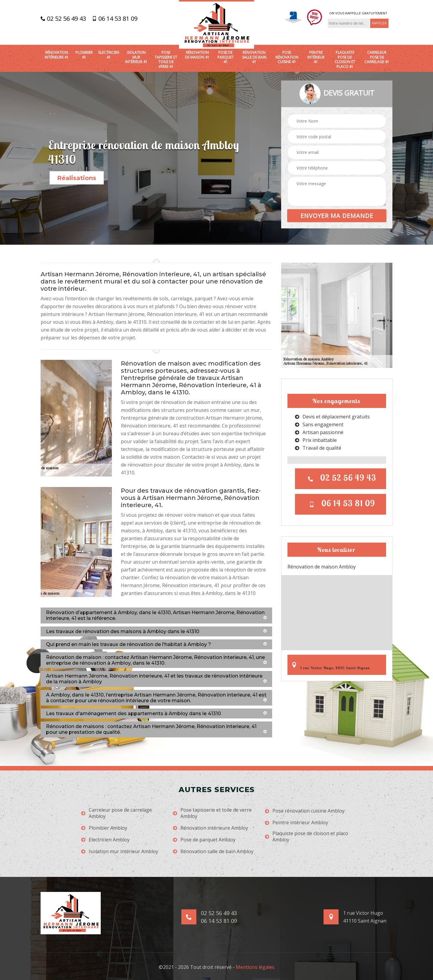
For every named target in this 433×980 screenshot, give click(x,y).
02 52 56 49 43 (63, 19)
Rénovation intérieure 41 (57, 55)
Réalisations (77, 178)
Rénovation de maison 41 (197, 55)
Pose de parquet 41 (226, 57)
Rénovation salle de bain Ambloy (213, 851)
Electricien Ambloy (105, 840)
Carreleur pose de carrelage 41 (377, 57)
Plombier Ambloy (104, 828)
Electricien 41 (109, 55)
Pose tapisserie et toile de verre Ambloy (212, 813)
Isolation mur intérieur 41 (136, 57)
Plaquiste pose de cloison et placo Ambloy (307, 837)
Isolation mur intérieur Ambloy (120, 851)
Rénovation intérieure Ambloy (210, 828)
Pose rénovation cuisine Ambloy (305, 811)
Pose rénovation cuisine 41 (287, 57)
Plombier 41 (84, 55)
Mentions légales (255, 967)
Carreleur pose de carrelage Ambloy (117, 813)
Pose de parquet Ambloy (204, 840)
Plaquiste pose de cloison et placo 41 (345, 60)
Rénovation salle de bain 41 (254, 57)
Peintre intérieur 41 (316, 57)
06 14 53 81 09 (115, 19)
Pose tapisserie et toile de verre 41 (166, 60)
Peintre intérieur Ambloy (296, 823)
